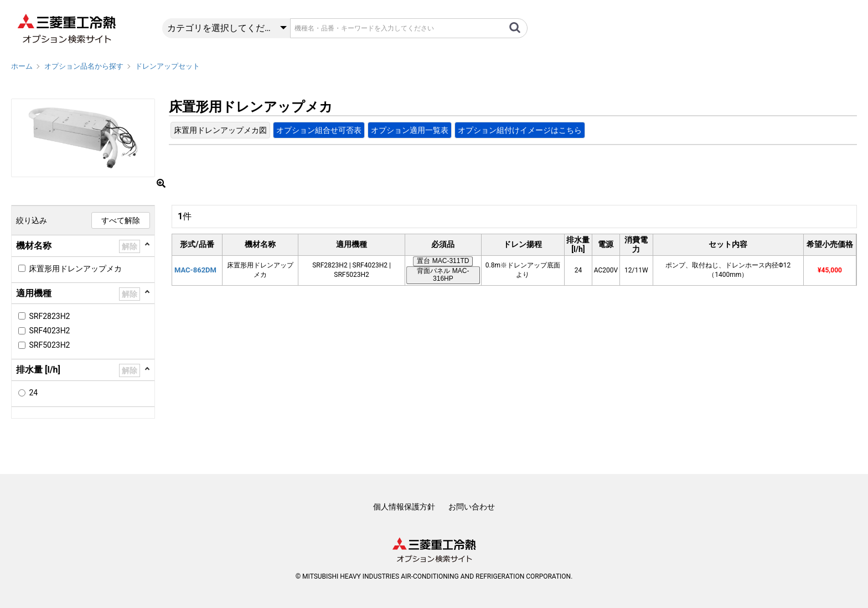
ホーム (22, 66)
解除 (130, 246)
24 (33, 393)
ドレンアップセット (167, 66)
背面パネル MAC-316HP (443, 275)
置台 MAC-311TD (443, 261)
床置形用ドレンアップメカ (75, 269)
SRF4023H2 (49, 331)
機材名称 (34, 246)
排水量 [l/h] (38, 370)
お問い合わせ (472, 507)
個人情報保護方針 (404, 507)
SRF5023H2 (49, 345)
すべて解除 (121, 220)
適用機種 (34, 293)
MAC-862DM (195, 270)
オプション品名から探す (84, 66)
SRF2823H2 (49, 316)
